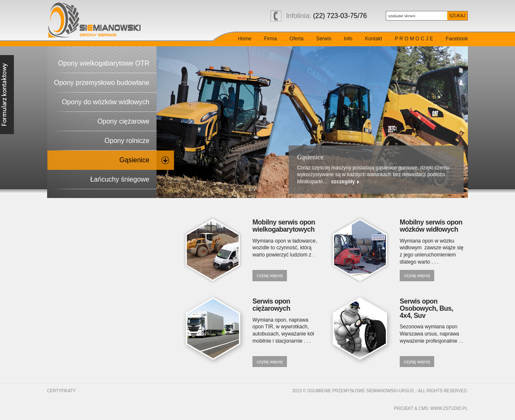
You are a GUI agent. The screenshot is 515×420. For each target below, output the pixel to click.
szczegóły (360, 182)
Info (348, 39)
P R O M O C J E (414, 39)
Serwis (324, 39)
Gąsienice (134, 160)
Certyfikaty (61, 391)
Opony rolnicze (127, 141)
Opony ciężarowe (123, 121)
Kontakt (373, 39)
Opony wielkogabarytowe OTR (104, 63)
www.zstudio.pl (449, 408)
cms (423, 408)
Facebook (457, 39)
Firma (270, 39)
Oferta (296, 39)
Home (244, 39)
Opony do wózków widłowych (106, 102)
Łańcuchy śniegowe (120, 179)
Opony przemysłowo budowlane (102, 83)
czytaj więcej (270, 275)
